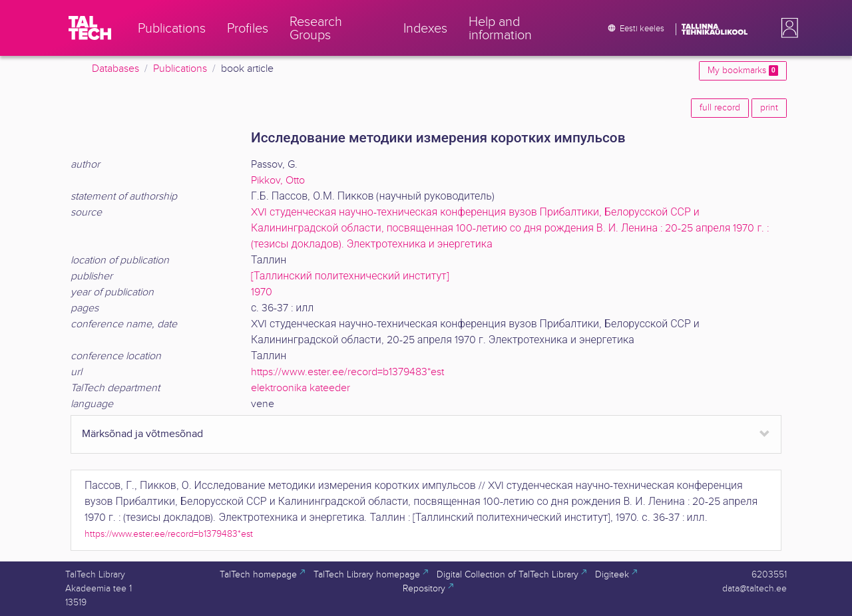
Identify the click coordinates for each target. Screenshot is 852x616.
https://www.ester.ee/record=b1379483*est (347, 372)
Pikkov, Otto (278, 181)
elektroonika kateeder (301, 388)
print (769, 108)
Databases (115, 69)
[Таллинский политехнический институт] (350, 276)
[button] (787, 28)
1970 (262, 292)
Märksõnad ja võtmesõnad (142, 434)
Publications (180, 69)
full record (720, 108)
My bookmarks (743, 71)
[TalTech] (90, 28)
